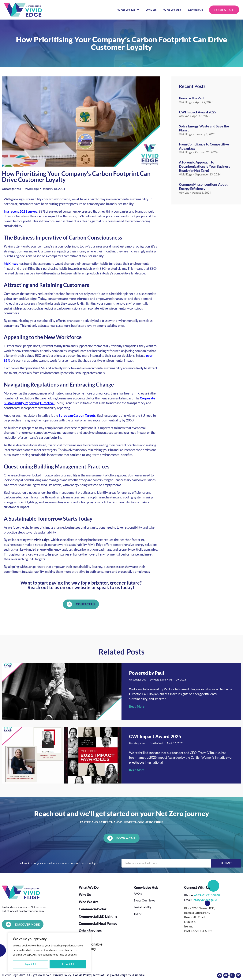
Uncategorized (11, 189)
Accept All (68, 964)
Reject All (30, 964)
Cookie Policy (82, 975)
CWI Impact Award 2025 (198, 112)
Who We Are (172, 10)
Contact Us (195, 10)
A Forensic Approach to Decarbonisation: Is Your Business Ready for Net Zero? (205, 166)
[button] (122, 838)
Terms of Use (101, 975)
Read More (137, 706)
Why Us (150, 10)
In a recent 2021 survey (21, 211)
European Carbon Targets (77, 415)
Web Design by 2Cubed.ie (128, 975)
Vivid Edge (42, 540)
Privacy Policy (62, 975)
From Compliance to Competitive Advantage (204, 146)
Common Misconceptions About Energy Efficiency (203, 186)
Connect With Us (197, 887)
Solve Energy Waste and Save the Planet (204, 128)
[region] (49, 952)
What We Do (127, 10)
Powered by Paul (192, 98)
